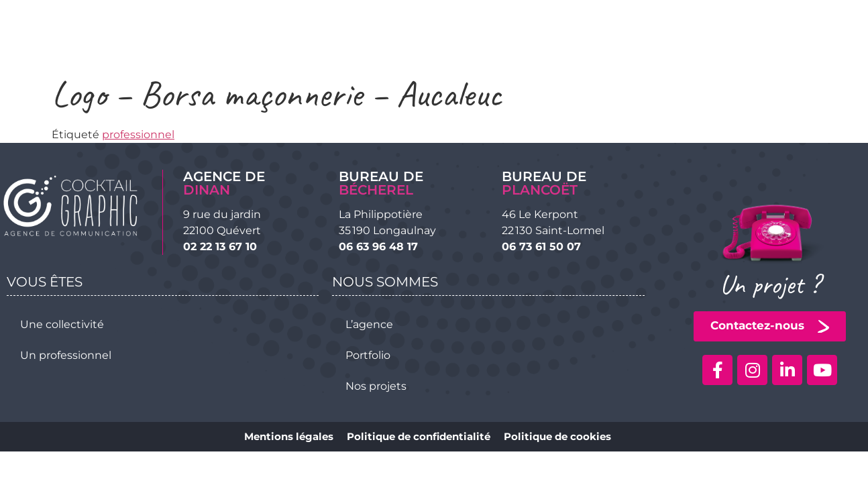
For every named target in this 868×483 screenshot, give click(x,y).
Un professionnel (66, 355)
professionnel (138, 135)
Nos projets (376, 386)
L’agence (369, 324)
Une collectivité (62, 324)
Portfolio (368, 355)
